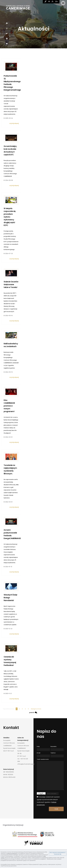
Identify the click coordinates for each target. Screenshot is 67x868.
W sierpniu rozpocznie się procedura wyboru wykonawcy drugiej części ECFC (10, 217)
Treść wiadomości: (43, 759)
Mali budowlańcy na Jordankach (11, 345)
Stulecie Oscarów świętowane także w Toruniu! (11, 284)
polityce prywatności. (12, 853)
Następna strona (36, 709)
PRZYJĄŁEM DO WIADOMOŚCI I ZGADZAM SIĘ (58, 853)
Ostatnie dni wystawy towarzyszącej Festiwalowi (10, 661)
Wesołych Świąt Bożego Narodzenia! (10, 598)
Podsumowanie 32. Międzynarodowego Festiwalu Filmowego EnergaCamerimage (11, 83)
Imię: (38, 746)
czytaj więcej (14, 123)
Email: (39, 753)
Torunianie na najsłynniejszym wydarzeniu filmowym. (10, 469)
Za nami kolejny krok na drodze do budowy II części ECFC (10, 150)
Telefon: (53, 753)
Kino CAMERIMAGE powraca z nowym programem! (9, 406)
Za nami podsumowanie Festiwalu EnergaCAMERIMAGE (11, 534)
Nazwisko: (54, 746)
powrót (33, 712)
